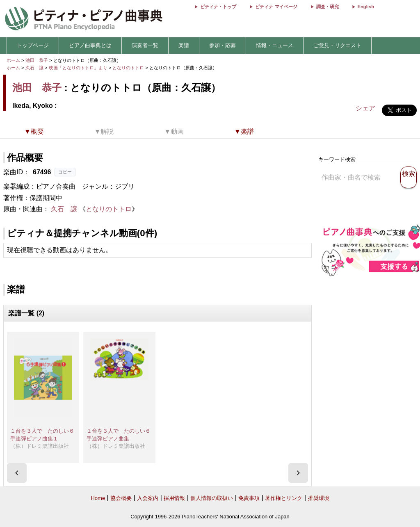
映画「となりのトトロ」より (79, 68)
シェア (365, 108)
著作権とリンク (284, 498)
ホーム (13, 60)
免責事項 (249, 498)
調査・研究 (328, 7)
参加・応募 (223, 45)
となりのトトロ (129, 68)
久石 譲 (34, 68)
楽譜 (184, 45)
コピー (65, 172)
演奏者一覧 (145, 45)
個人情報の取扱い (212, 498)
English (366, 7)
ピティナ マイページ (276, 7)
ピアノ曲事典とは (90, 45)
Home (98, 498)
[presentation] (17, 473)
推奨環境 (319, 498)
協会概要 (121, 498)
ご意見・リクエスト (337, 45)
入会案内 (148, 498)
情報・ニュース (275, 45)
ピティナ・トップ (218, 7)
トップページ (33, 45)
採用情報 (174, 498)
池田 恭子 (37, 60)
